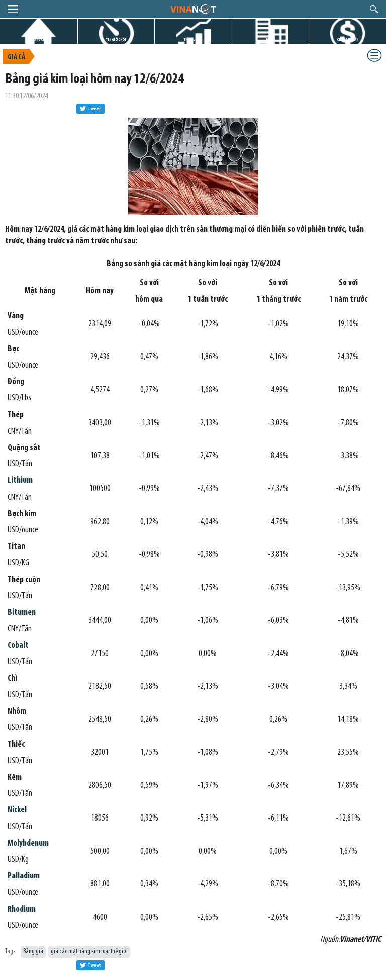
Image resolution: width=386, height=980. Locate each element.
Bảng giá (33, 952)
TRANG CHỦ (39, 39)
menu (13, 9)
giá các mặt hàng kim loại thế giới (89, 952)
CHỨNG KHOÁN (348, 39)
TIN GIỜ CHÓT (116, 39)
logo (193, 9)
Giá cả (16, 58)
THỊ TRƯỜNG (193, 39)
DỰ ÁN (270, 39)
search (374, 9)
